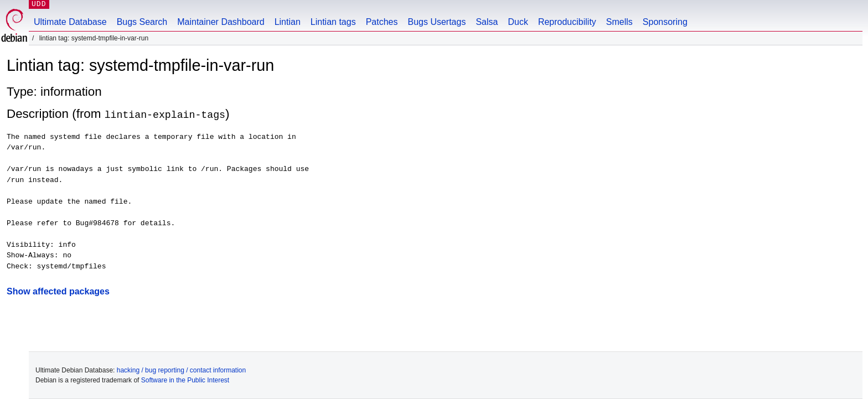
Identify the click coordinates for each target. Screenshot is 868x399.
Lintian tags (333, 22)
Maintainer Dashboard (221, 22)
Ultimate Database (70, 22)
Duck (518, 22)
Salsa (487, 22)
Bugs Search (142, 22)
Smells (619, 22)
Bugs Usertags (436, 22)
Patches (382, 22)
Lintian (288, 22)
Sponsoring (665, 22)
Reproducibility (567, 22)
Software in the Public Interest (185, 380)
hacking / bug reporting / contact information (181, 370)
